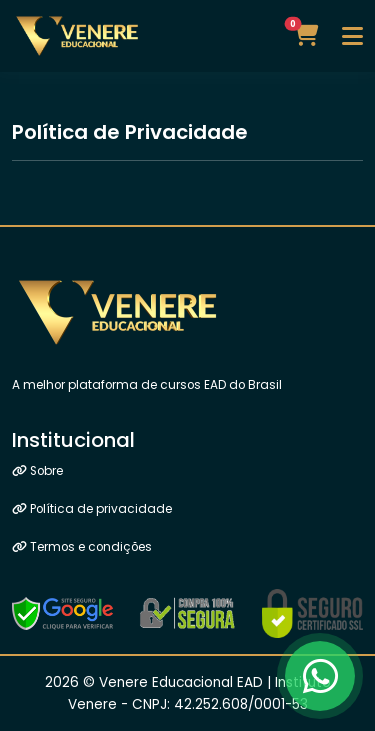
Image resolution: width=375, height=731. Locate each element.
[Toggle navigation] (352, 36)
